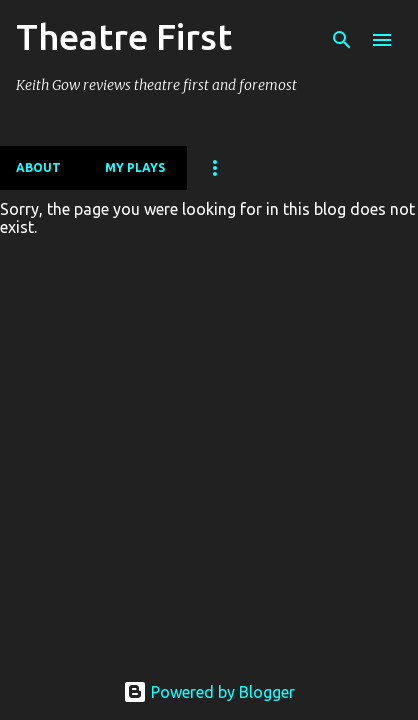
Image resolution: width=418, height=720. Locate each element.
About (38, 167)
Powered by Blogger (209, 692)
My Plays (135, 167)
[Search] (342, 40)
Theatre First (124, 36)
